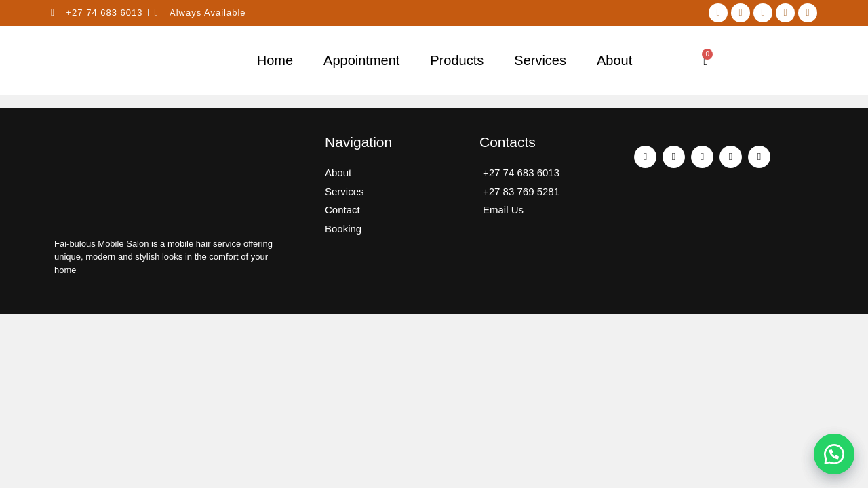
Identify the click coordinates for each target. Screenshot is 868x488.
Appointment (361, 60)
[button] (834, 454)
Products (457, 60)
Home (275, 60)
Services (540, 60)
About (614, 60)
